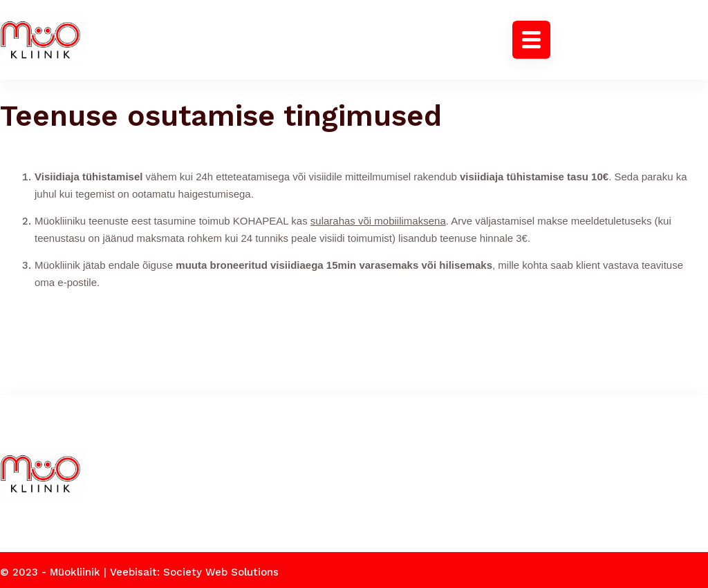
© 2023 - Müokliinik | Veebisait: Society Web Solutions (139, 568)
